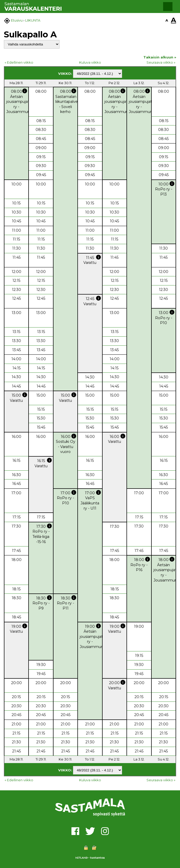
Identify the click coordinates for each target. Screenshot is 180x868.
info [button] (25, 91)
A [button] (167, 20)
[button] (168, 6)
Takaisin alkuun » (160, 57)
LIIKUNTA (33, 20)
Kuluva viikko (90, 62)
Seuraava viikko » (161, 62)
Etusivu (17, 20)
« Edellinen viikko (19, 62)
